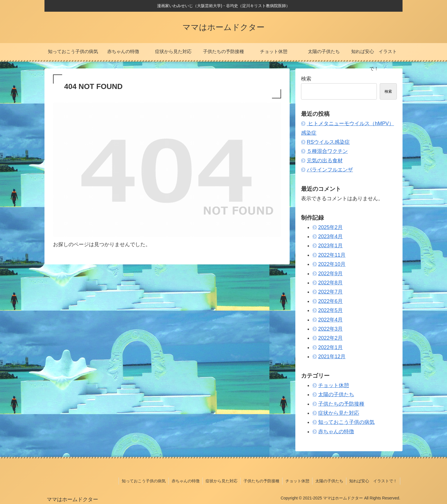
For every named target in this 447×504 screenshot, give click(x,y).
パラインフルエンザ (330, 170)
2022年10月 (332, 264)
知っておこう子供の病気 (346, 422)
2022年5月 (330, 310)
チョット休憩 (334, 385)
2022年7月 (330, 292)
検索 (306, 79)
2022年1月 (330, 347)
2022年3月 (330, 329)
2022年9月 (330, 274)
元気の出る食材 (325, 161)
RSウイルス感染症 (328, 142)
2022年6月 (330, 301)
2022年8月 (330, 283)
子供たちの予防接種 (341, 404)
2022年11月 (332, 255)
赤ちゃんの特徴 (336, 432)
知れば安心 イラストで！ (373, 481)
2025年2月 (330, 227)
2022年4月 (330, 320)
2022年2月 (330, 338)
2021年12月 (332, 357)
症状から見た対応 (339, 413)
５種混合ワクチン (327, 151)
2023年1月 (330, 246)
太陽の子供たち (336, 394)
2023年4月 (330, 236)
